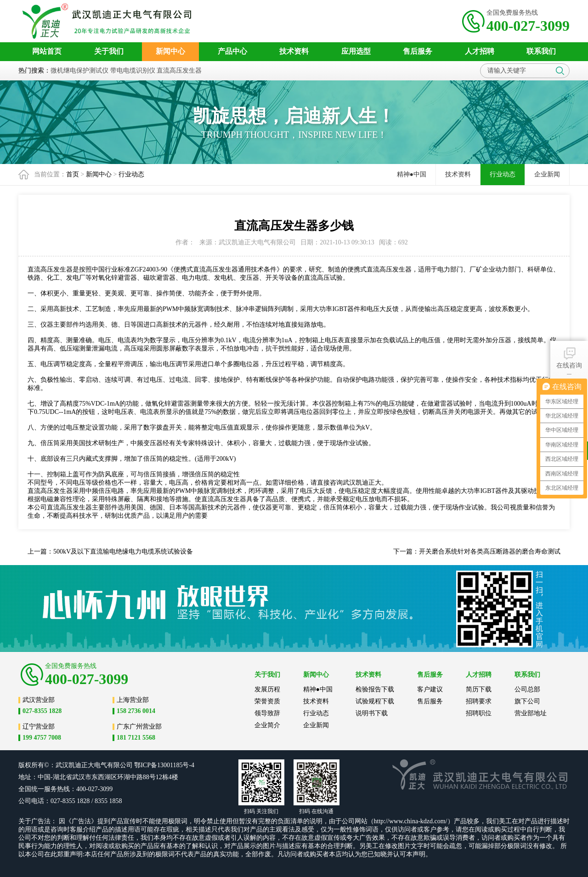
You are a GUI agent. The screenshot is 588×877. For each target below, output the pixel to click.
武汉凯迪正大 (362, 483)
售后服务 (430, 701)
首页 (73, 174)
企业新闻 (547, 174)
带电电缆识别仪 (133, 71)
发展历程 (267, 689)
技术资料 (458, 174)
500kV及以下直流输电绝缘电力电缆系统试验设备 (123, 552)
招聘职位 (479, 713)
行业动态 (131, 174)
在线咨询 (569, 357)
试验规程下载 (375, 701)
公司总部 (527, 689)
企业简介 (267, 725)
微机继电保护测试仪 (79, 71)
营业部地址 (531, 713)
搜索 (560, 71)
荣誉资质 (267, 701)
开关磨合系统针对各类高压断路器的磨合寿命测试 (490, 552)
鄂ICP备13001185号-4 (164, 765)
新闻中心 (99, 174)
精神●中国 (412, 174)
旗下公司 (527, 701)
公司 (126, 765)
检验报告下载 (375, 689)
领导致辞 (267, 713)
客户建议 (430, 689)
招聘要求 (479, 701)
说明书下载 (372, 713)
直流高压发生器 (179, 71)
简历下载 (479, 689)
